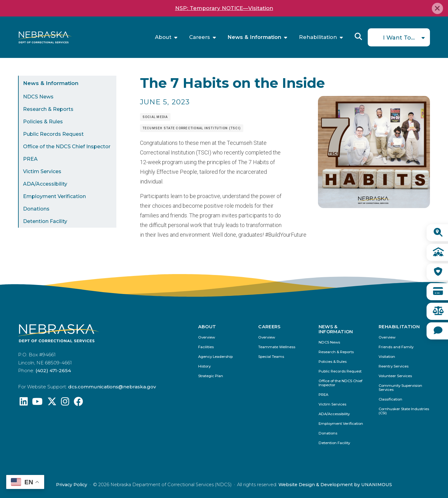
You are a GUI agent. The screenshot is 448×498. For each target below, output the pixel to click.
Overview (207, 337)
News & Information (254, 37)
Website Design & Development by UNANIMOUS (335, 485)
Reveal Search (358, 36)
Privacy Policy (72, 485)
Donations (36, 209)
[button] (374, 206)
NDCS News (38, 97)
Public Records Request (53, 134)
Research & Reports (48, 109)
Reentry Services (394, 366)
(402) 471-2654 (53, 370)
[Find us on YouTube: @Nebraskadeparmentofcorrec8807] (37, 403)
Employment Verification (54, 196)
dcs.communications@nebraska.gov (112, 387)
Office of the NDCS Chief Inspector (67, 147)
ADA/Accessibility (45, 184)
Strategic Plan (211, 376)
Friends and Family (396, 347)
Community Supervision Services (400, 388)
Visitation (387, 357)
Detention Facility (45, 221)
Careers (200, 37)
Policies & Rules (43, 122)
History (204, 366)
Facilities (206, 347)
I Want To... (399, 38)
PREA (30, 159)
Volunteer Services (395, 376)
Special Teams (271, 357)
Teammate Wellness (277, 347)
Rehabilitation (318, 37)
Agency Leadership (215, 357)
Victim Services (42, 171)
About (163, 37)
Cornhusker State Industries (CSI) (404, 411)
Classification (390, 399)
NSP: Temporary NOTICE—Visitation (224, 8)
